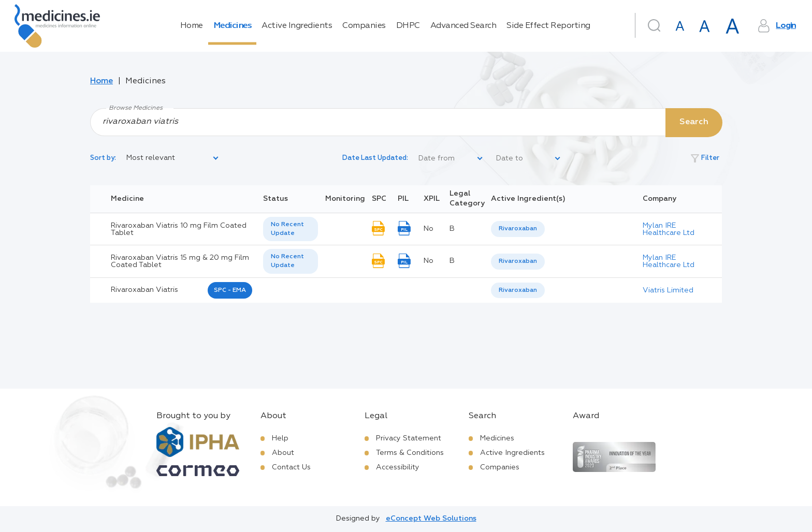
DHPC (408, 26)
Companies (364, 26)
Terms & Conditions (410, 453)
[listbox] (173, 158)
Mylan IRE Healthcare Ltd (669, 229)
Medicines (233, 26)
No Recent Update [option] (287, 229)
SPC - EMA (230, 290)
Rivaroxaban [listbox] (518, 229)
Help (280, 438)
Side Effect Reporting (548, 26)
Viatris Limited (668, 290)
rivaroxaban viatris (144, 290)
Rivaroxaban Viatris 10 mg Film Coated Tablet (179, 229)
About (283, 453)
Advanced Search (463, 26)
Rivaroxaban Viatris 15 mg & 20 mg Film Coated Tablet (180, 261)
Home (192, 26)
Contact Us (291, 467)
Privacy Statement (409, 438)
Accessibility (398, 467)
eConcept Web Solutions (431, 519)
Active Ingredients (297, 26)
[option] (518, 229)
